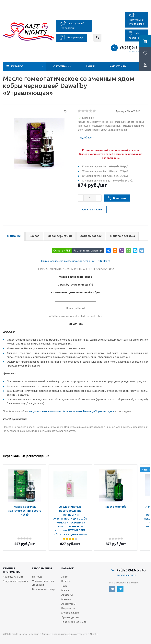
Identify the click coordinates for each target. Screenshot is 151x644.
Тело (64, 586)
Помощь (37, 577)
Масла (65, 590)
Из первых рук (72, 38)
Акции (90, 66)
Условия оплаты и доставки (43, 583)
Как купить (118, 66)
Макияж (66, 599)
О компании (62, 66)
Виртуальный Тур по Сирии (72, 25)
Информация (42, 568)
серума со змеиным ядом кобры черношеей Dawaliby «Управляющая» (72, 411)
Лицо (64, 577)
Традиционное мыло (74, 622)
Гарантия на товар (43, 589)
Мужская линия (70, 613)
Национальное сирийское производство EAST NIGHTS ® (75, 261)
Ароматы (67, 595)
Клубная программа (11, 570)
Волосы (66, 581)
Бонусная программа (15, 581)
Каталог (17, 66)
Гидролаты (68, 608)
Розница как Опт (13, 577)
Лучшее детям (70, 617)
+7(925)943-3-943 (134, 48)
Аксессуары (68, 604)
